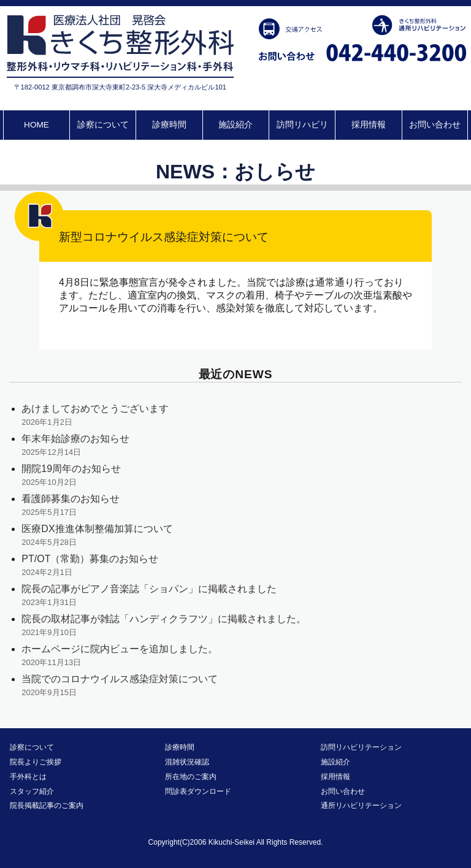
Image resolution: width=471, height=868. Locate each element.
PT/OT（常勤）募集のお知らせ (90, 559)
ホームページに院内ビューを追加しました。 (120, 649)
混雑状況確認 (187, 762)
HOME (36, 125)
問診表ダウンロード (198, 791)
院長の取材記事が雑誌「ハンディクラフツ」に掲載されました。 (164, 619)
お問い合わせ (435, 125)
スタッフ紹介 (32, 791)
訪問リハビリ (302, 125)
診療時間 (169, 125)
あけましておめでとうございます (95, 409)
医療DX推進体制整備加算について (97, 529)
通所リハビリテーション (361, 805)
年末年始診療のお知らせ (75, 439)
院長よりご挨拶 (36, 762)
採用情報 (369, 125)
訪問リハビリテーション (361, 747)
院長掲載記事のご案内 (47, 805)
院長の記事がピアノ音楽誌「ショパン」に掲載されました (149, 589)
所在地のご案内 (191, 777)
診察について (103, 125)
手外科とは (28, 777)
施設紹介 (235, 125)
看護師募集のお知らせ (71, 499)
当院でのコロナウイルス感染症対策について (120, 679)
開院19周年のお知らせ (71, 469)
